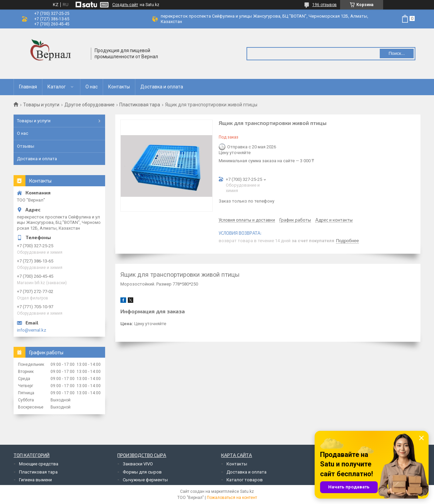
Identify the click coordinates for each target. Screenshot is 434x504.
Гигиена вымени (35, 480)
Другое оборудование (90, 105)
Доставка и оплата (162, 87)
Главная (28, 87)
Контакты (119, 87)
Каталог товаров (245, 480)
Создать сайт (125, 5)
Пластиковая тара (140, 105)
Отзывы (26, 146)
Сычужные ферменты (145, 480)
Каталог (57, 87)
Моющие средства (39, 464)
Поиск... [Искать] (397, 53)
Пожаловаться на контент (232, 498)
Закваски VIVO (138, 464)
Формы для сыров (142, 472)
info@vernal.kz (32, 330)
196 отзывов (324, 5)
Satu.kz (247, 491)
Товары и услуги (41, 105)
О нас (92, 87)
